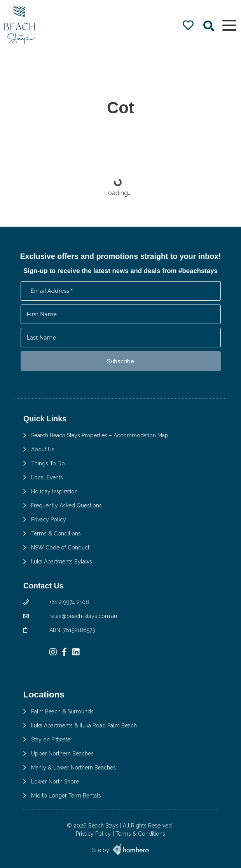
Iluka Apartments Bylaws (62, 562)
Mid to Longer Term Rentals (66, 796)
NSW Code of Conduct (60, 548)
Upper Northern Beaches (62, 754)
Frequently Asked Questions (66, 505)
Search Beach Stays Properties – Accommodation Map (100, 435)
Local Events (47, 477)
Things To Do (48, 463)
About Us (43, 449)
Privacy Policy (49, 519)
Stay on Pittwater (52, 739)
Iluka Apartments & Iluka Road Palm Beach (84, 725)
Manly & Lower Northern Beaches (73, 768)
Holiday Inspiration (54, 491)
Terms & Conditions (56, 533)
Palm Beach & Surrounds (62, 711)
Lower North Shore (55, 782)
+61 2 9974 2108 (69, 602)
